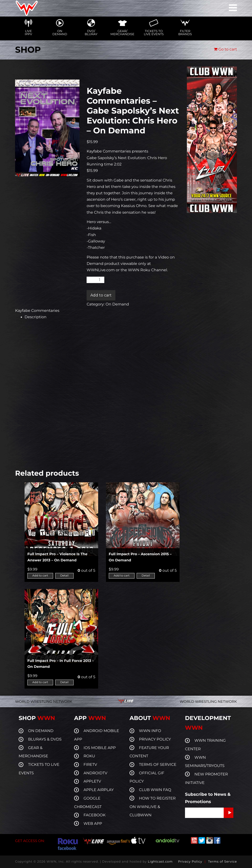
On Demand (117, 304)
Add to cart (101, 295)
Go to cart (225, 49)
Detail (64, 576)
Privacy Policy (190, 862)
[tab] (102, 317)
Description (36, 317)
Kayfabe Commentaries (37, 311)
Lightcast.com (160, 862)
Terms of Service (223, 862)
